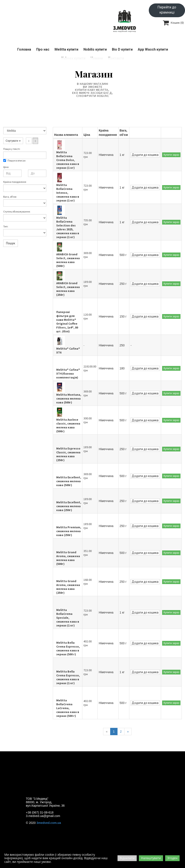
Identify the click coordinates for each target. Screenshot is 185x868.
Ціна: (6, 167)
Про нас (43, 49)
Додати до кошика (145, 155)
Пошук (11, 243)
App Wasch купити (153, 49)
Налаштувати (151, 858)
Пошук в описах (14, 160)
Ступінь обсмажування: (17, 212)
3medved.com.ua (49, 823)
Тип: (6, 226)
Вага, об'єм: (10, 197)
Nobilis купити (95, 49)
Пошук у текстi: (12, 149)
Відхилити (127, 858)
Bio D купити (122, 49)
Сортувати (13, 141)
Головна (24, 49)
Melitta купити (66, 49)
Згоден (172, 858)
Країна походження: (15, 182)
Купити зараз (171, 155)
